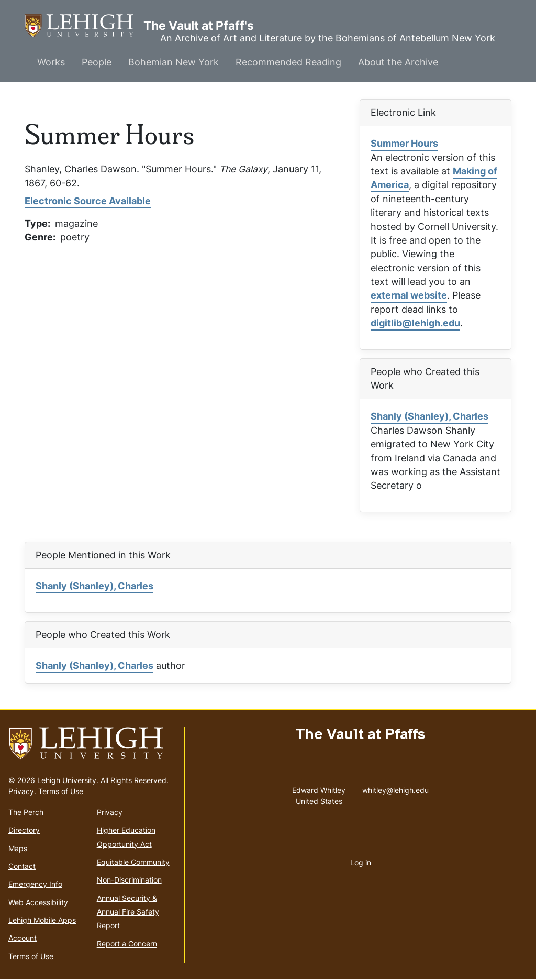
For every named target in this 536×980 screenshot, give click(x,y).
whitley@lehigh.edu (395, 788)
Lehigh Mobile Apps (42, 920)
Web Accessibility (38, 902)
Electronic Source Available (88, 201)
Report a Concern (127, 944)
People (97, 62)
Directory (24, 830)
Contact (22, 866)
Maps (18, 848)
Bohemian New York (174, 62)
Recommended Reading (288, 62)
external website (409, 295)
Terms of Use (61, 791)
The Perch (26, 812)
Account (23, 938)
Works (51, 62)
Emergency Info (35, 884)
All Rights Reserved (133, 780)
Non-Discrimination (129, 880)
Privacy (21, 791)
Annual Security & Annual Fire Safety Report (128, 912)
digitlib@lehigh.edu (415, 323)
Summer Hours (404, 143)
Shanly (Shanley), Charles (429, 416)
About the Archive (398, 62)
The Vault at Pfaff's (84, 26)
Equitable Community (133, 862)
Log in (361, 862)
